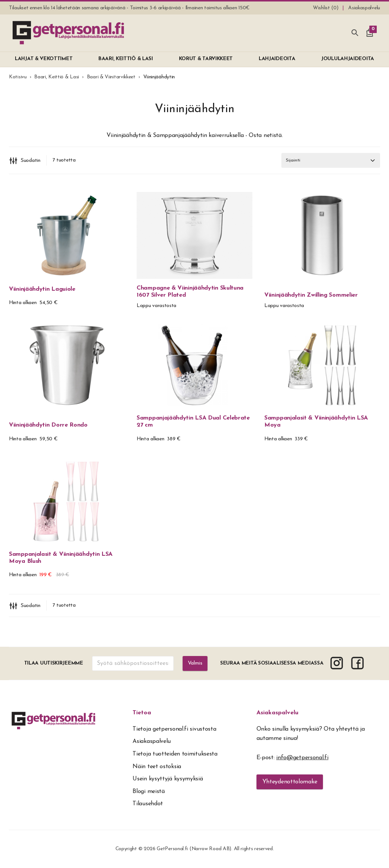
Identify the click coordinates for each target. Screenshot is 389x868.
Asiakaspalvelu (277, 713)
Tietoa (142, 713)
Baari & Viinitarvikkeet (111, 77)
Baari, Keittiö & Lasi (57, 77)
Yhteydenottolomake (290, 782)
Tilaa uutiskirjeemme (53, 663)
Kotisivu (18, 77)
